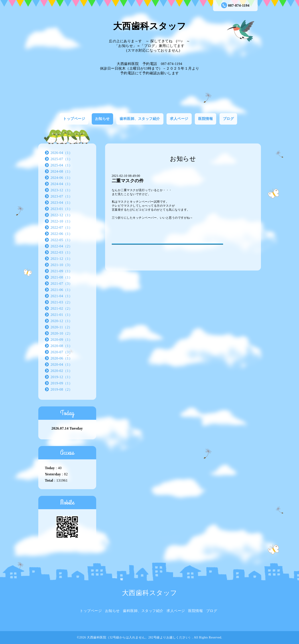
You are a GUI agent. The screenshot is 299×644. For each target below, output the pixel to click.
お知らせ (102, 119)
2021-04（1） (61, 296)
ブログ (228, 119)
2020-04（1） (61, 364)
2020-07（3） (61, 352)
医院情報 (205, 119)
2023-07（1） (61, 196)
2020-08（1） (61, 346)
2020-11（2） (61, 327)
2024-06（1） (61, 178)
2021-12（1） (61, 259)
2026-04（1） (61, 153)
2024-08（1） (61, 171)
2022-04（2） (61, 246)
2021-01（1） (61, 315)
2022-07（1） (61, 227)
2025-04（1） (61, 165)
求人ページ (179, 119)
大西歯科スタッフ (150, 26)
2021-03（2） (61, 302)
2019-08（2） (61, 389)
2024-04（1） (61, 184)
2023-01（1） (61, 209)
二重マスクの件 (128, 181)
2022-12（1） (61, 215)
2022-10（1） (61, 221)
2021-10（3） (61, 265)
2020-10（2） (61, 333)
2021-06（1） (61, 290)
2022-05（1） (61, 240)
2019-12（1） (61, 377)
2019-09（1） (61, 383)
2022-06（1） (61, 234)
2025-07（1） (61, 159)
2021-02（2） (61, 308)
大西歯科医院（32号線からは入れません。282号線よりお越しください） (139, 637)
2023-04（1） (61, 203)
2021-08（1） (61, 277)
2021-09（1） (61, 271)
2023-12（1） (61, 190)
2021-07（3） (61, 284)
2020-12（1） (61, 321)
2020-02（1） (61, 371)
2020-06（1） (61, 358)
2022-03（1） (61, 252)
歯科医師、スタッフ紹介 (140, 119)
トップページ (74, 119)
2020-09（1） (61, 340)
